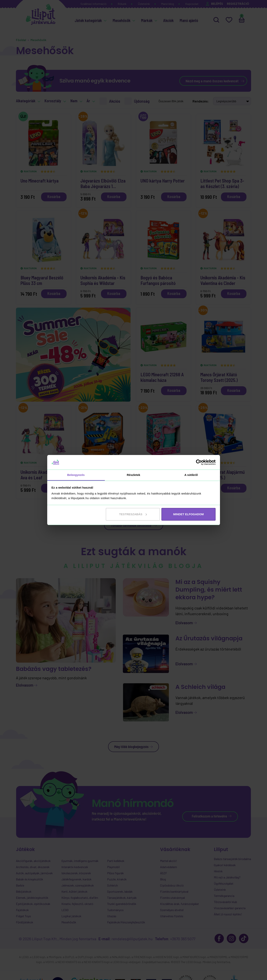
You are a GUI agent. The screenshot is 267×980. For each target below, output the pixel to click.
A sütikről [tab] (191, 475)
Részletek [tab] (133, 475)
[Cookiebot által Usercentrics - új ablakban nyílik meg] (199, 462)
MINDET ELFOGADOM (188, 514)
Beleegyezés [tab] (76, 475)
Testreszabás (133, 514)
